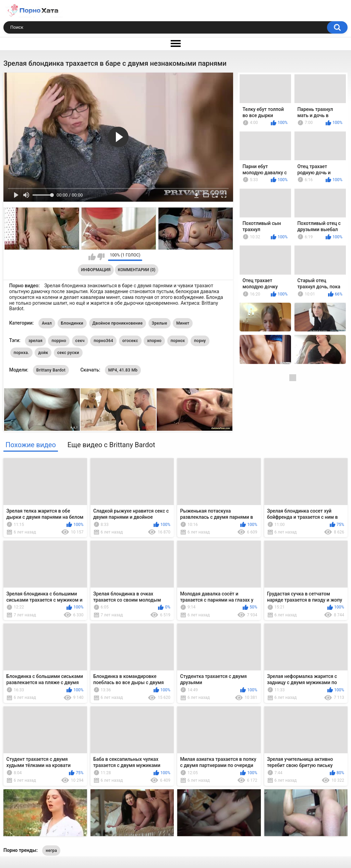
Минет (183, 323)
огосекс (130, 341)
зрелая (35, 341)
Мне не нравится (101, 257)
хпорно (154, 341)
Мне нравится (92, 257)
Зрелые (160, 323)
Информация (96, 270)
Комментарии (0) (137, 270)
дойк (43, 353)
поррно (59, 341)
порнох (178, 341)
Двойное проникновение (118, 323)
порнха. (21, 353)
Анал (47, 323)
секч (80, 341)
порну (200, 341)
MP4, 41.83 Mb (123, 370)
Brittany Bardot (51, 370)
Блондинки (72, 323)
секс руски (68, 353)
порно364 (103, 341)
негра (51, 851)
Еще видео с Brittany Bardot (111, 445)
